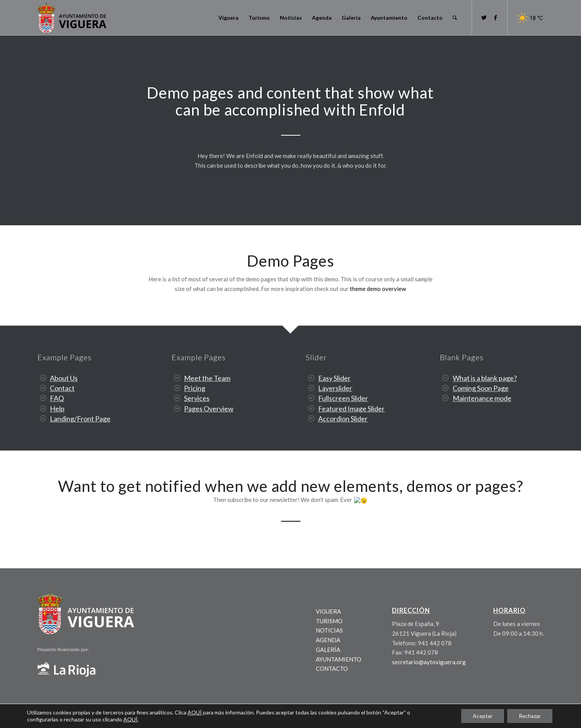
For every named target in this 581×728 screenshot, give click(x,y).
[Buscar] (455, 18)
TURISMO (329, 620)
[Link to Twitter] (484, 17)
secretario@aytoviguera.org (429, 662)
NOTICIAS (329, 630)
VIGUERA (328, 611)
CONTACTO (332, 668)
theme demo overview (378, 289)
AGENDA (328, 640)
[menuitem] (228, 18)
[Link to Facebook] (496, 17)
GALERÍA (328, 649)
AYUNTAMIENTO (339, 658)
